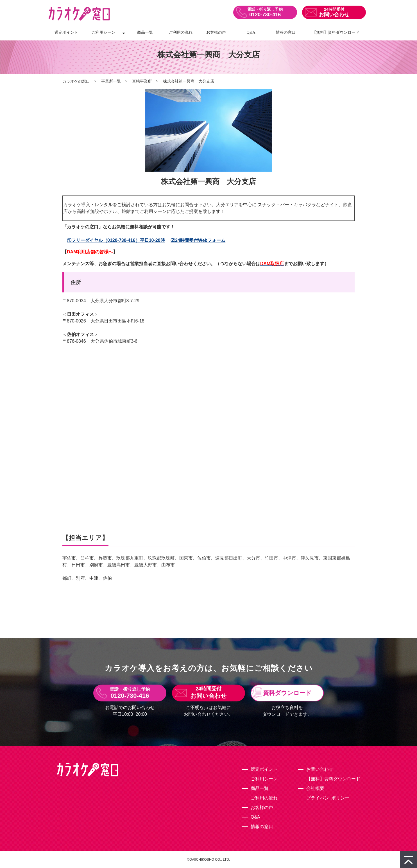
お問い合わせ (334, 15)
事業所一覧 (111, 81)
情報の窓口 (286, 32)
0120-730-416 (265, 15)
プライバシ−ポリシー (328, 798)
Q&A (251, 32)
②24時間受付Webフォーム (198, 240)
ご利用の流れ (181, 32)
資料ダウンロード (287, 693)
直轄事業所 (142, 81)
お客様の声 (216, 32)
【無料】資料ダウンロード (336, 32)
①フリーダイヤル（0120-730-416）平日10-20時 (116, 240)
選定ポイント (66, 32)
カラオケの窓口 (76, 81)
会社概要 (315, 788)
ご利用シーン (103, 32)
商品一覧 (145, 32)
